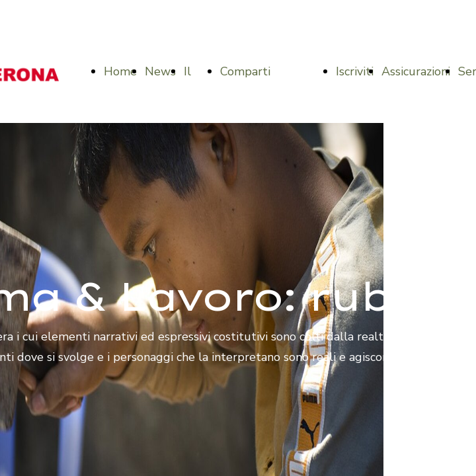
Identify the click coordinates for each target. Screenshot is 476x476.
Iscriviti (355, 71)
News (160, 71)
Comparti (245, 71)
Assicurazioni (416, 71)
